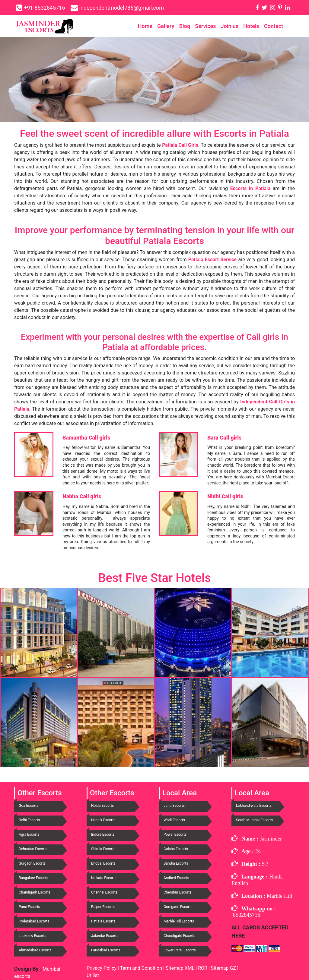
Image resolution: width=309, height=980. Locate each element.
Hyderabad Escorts (34, 921)
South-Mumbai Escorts (254, 820)
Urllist (93, 975)
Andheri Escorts (176, 878)
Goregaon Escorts (178, 907)
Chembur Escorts (177, 892)
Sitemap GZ (223, 968)
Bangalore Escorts (33, 878)
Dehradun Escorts (33, 849)
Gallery (166, 26)
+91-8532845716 (45, 8)
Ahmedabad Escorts (35, 950)
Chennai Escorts (104, 892)
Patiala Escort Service (212, 260)
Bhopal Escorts (103, 863)
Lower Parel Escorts (180, 950)
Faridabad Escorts (106, 950)
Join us (230, 26)
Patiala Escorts (103, 921)
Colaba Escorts (176, 849)
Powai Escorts (175, 834)
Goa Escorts (29, 806)
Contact (274, 26)
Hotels (251, 26)
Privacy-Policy (102, 968)
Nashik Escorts (103, 820)
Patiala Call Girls (180, 145)
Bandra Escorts (176, 863)
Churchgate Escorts (179, 936)
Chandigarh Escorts (35, 892)
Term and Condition (142, 968)
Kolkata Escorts (104, 878)
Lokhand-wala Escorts (254, 806)
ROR (203, 968)
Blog (185, 26)
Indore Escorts (103, 834)
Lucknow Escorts (32, 936)
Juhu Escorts (174, 806)
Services (205, 26)
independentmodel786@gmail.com (122, 8)
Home (145, 26)
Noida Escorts (102, 806)
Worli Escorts (174, 820)
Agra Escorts (29, 834)
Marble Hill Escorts (179, 921)
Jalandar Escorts (105, 936)
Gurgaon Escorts (32, 863)
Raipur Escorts (103, 907)
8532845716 (247, 915)
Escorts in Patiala (250, 188)
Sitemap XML (180, 968)
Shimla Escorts (103, 849)
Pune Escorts (29, 907)
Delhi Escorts (29, 820)
